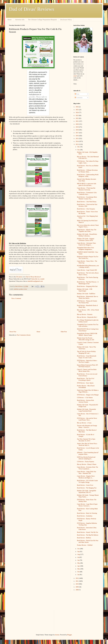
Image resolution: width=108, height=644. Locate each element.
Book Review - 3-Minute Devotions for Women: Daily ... (87, 171)
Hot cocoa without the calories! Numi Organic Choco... (88, 226)
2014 (77, 141)
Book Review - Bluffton (84, 538)
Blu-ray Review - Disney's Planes (87, 464)
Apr (79, 566)
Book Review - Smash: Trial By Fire (87, 532)
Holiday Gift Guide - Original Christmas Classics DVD (86, 240)
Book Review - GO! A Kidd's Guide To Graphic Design (87, 481)
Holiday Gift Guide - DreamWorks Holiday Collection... (87, 235)
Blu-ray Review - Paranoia (85, 314)
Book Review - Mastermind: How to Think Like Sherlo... (87, 297)
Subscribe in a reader (38, 279)
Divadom (19, 277)
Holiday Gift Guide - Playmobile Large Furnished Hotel (86, 410)
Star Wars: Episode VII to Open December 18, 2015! (86, 440)
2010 (77, 584)
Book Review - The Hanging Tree (87, 488)
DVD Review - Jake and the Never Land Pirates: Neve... (87, 419)
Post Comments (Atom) (24, 335)
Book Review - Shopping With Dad (87, 286)
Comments (79, 98)
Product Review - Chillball (85, 545)
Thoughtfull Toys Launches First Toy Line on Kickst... (88, 325)
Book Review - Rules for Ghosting (87, 513)
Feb (79, 572)
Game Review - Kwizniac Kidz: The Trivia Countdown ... (87, 468)
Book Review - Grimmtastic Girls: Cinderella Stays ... (87, 193)
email (75, 76)
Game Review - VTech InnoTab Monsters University (86, 189)
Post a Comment (16, 298)
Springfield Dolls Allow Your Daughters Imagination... (85, 249)
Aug (79, 554)
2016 (77, 136)
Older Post (64, 332)
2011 (77, 581)
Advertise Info (20, 20)
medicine (16, 289)
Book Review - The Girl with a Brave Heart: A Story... (88, 274)
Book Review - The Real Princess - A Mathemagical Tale (88, 283)
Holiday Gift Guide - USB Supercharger (85, 290)
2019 (77, 127)
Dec (79, 147)
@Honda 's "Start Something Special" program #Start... (88, 453)
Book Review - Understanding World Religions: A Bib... (88, 176)
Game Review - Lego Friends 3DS (87, 270)
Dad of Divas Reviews (33, 277)
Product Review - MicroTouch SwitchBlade (86, 387)
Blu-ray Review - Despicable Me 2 (87, 317)
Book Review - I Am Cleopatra (86, 209)
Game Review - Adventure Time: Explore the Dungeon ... (87, 244)
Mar (79, 569)
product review (23, 289)
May (79, 563)
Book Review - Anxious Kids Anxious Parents (85, 401)
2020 (77, 124)
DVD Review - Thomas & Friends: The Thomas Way (87, 302)
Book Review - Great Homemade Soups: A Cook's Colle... (87, 357)
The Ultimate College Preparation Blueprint (42, 20)
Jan (79, 575)
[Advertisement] (38, 315)
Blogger (70, 635)
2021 (77, 121)
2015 (77, 139)
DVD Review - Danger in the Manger (88, 395)
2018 (77, 130)
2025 (77, 110)
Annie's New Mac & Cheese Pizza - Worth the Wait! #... (87, 444)
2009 (77, 587)
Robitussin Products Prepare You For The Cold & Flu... (88, 257)
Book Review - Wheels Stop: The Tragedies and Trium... (87, 231)
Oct (79, 549)
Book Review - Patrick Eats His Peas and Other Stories (88, 541)
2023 (77, 115)
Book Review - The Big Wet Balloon (88, 535)
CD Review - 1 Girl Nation (85, 398)
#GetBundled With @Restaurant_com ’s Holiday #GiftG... (88, 266)
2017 (77, 133)
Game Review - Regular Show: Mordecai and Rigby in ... (86, 477)
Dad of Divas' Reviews (32, 9)
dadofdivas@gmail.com (35, 281)
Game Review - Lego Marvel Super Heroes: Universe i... (87, 505)
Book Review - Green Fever (85, 485)
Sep (79, 552)
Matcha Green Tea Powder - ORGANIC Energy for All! (86, 339)
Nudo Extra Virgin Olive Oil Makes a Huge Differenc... (88, 391)
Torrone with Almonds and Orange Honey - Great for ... (87, 426)
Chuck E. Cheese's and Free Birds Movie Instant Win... (87, 370)
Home (10, 20)
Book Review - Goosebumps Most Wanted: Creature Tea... (87, 198)
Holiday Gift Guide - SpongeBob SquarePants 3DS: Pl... (87, 492)
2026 (77, 107)
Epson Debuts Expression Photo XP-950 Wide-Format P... (88, 366)
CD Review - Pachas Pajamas (85, 462)
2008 (77, 590)
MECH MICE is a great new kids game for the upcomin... (87, 184)
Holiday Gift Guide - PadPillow (86, 294)
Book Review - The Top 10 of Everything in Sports (86, 379)
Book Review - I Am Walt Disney (87, 202)
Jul (78, 557)
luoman (57, 635)
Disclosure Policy (66, 20)
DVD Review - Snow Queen (85, 383)
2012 (77, 578)
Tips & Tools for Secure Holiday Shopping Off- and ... (86, 352)
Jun (79, 560)
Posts (77, 94)
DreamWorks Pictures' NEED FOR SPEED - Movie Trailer (87, 334)
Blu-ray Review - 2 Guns (84, 423)
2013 (77, 144)
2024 (77, 113)
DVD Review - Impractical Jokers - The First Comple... (87, 361)
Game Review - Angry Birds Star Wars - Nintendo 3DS (87, 472)
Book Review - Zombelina (85, 516)
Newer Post (13, 332)
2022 (77, 118)
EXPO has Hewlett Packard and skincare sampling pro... (86, 458)
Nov (79, 150)
